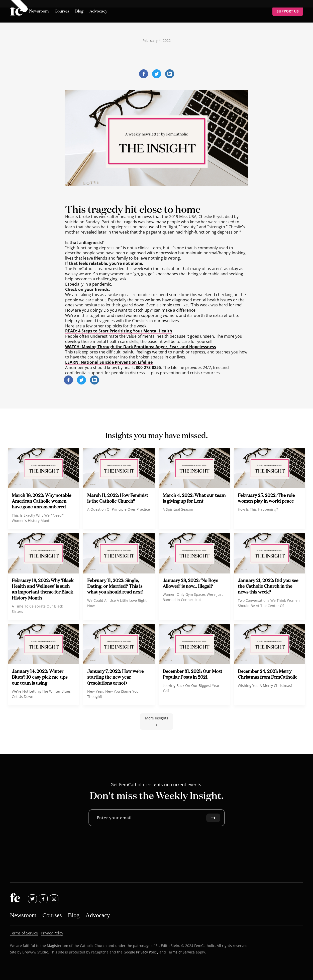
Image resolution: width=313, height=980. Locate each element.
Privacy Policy (147, 952)
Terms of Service (181, 952)
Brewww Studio (35, 952)
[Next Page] (157, 722)
